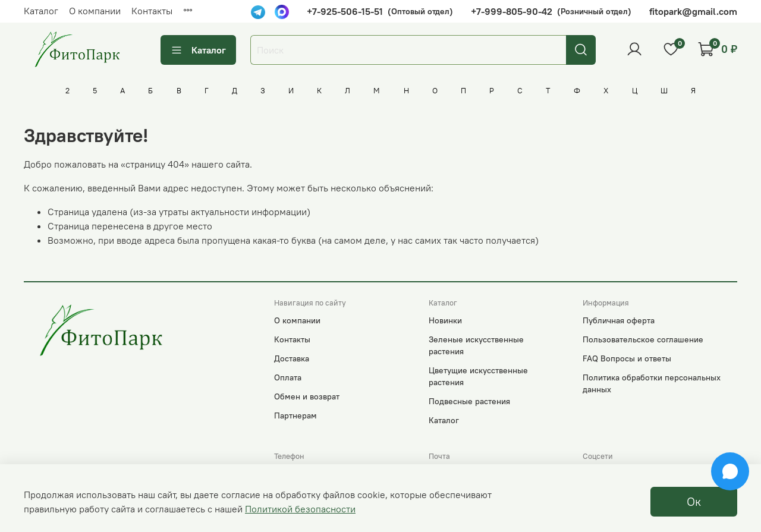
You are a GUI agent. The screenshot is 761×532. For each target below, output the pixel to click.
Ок (694, 501)
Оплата (288, 377)
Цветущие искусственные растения (478, 376)
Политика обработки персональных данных (652, 383)
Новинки (445, 320)
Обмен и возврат (307, 396)
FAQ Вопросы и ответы (627, 358)
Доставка (292, 358)
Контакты (152, 11)
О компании (95, 11)
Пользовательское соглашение (643, 339)
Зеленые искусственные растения (476, 345)
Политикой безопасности (300, 509)
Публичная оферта (619, 320)
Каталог (41, 11)
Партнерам (295, 415)
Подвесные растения (469, 401)
